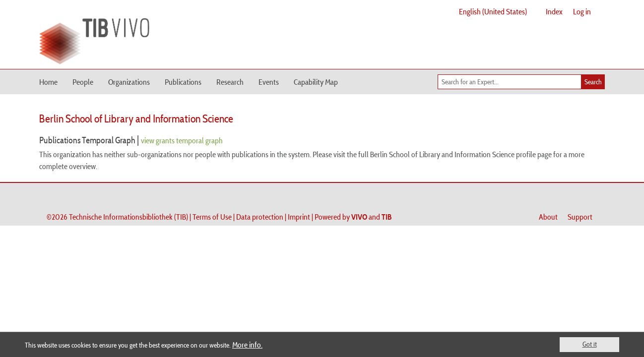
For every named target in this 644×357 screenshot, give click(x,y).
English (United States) (493, 11)
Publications (183, 82)
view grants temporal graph (182, 140)
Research (230, 82)
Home (48, 82)
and (372, 217)
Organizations (129, 82)
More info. (247, 345)
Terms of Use (212, 217)
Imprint (299, 217)
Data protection (260, 217)
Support (580, 217)
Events (269, 82)
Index (554, 11)
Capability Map (316, 82)
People (83, 82)
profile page (534, 154)
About (548, 217)
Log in (582, 11)
